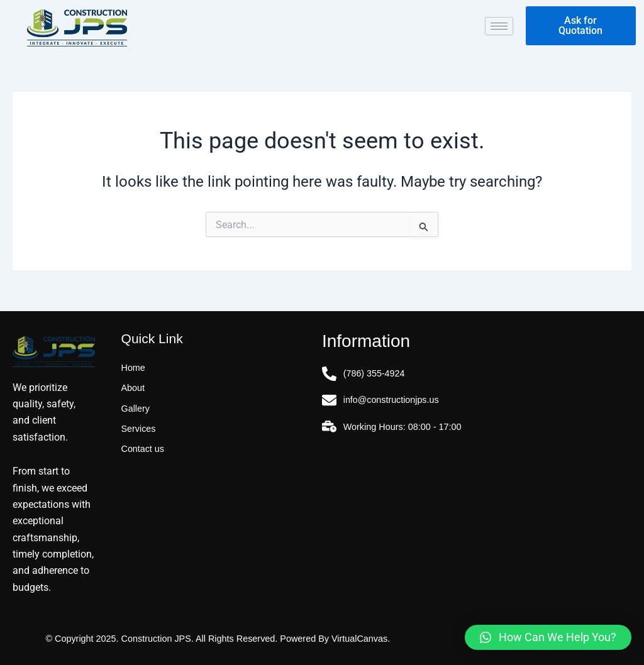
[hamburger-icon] (499, 26)
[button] (548, 637)
